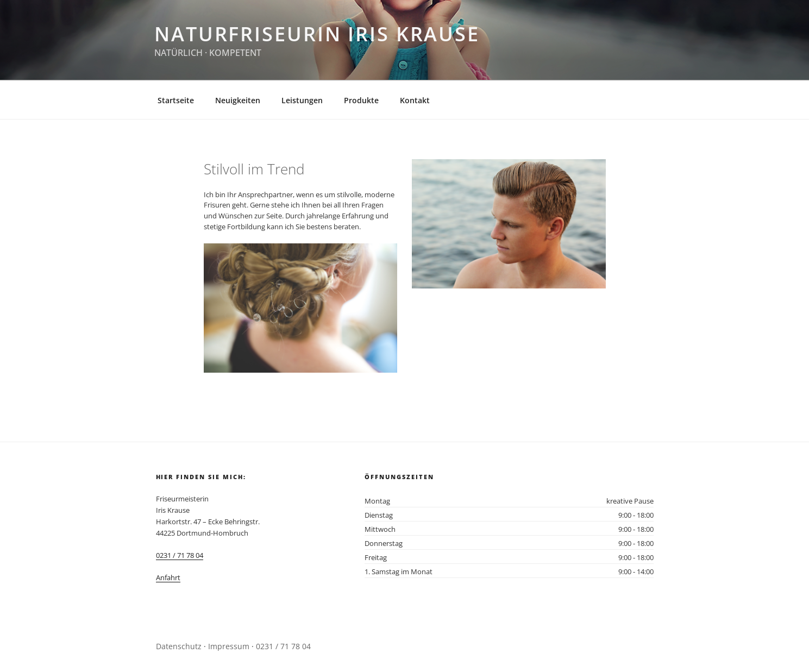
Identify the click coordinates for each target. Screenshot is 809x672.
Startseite (176, 100)
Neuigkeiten (238, 100)
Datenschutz (179, 646)
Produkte (361, 100)
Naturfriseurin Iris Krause (317, 34)
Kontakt (415, 100)
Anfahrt (168, 577)
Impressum (229, 646)
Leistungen (302, 100)
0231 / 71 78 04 (180, 555)
